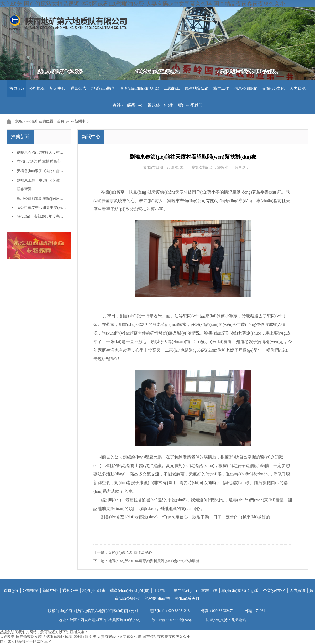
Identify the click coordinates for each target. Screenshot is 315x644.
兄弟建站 (239, 620)
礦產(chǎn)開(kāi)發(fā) (139, 88)
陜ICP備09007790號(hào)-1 (173, 620)
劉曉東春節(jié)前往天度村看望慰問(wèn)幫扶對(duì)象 (61, 152)
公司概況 (37, 88)
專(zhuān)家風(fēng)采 (240, 591)
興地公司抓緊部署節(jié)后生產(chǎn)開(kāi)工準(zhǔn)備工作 (66, 199)
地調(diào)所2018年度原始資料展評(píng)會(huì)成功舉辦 (154, 561)
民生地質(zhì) (197, 88)
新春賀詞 (24, 189)
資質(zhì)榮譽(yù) (127, 105)
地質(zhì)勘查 (103, 88)
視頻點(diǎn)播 (160, 105)
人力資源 (298, 88)
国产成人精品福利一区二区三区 (26, 642)
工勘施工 (172, 88)
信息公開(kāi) (246, 88)
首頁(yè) (17, 88)
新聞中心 (57, 88)
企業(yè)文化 (274, 88)
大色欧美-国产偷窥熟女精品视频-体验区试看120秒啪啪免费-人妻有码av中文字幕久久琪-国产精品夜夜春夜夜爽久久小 (143, 4)
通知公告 (78, 88)
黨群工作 (221, 88)
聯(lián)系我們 (190, 105)
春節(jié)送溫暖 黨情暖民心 (39, 161)
